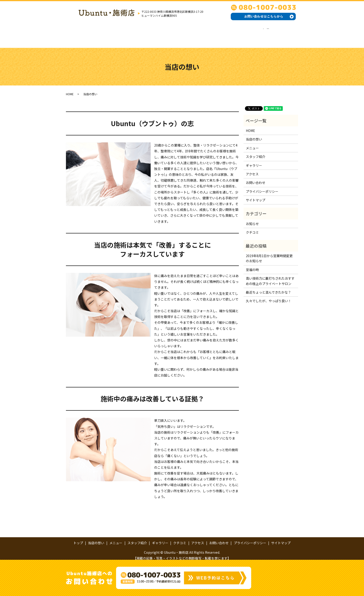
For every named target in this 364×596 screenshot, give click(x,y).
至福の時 (252, 265)
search (284, 34)
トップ (88, 34)
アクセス (236, 34)
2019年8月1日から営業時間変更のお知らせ (269, 254)
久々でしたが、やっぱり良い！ (269, 296)
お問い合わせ (262, 34)
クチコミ (213, 34)
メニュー (135, 34)
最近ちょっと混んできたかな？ (268, 288)
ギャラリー (189, 34)
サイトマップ (256, 195)
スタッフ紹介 (161, 34)
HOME (70, 89)
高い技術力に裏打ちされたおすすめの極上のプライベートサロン (270, 276)
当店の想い (111, 34)
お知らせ (252, 219)
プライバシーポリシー (262, 187)
